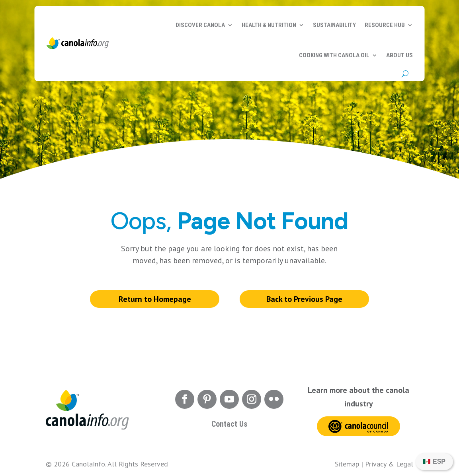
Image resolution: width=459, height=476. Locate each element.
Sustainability (334, 25)
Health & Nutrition (269, 25)
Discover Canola (200, 25)
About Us (399, 55)
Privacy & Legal (389, 464)
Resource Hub (385, 25)
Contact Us (229, 424)
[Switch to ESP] (434, 462)
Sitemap (347, 464)
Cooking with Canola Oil (334, 55)
